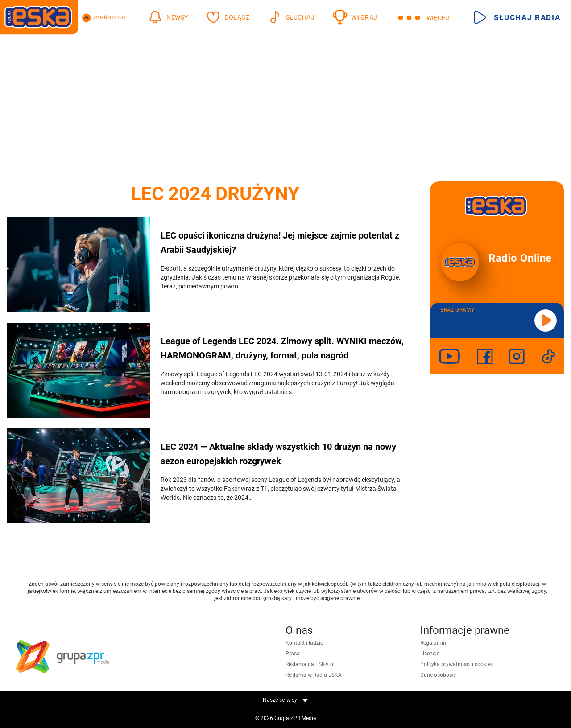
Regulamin (433, 643)
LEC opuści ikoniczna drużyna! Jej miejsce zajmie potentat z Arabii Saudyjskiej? (280, 243)
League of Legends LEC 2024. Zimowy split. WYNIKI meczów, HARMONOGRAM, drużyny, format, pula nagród (282, 348)
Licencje (430, 654)
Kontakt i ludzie (304, 643)
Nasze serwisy (285, 700)
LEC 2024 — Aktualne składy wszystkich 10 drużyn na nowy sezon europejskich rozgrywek (278, 454)
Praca (293, 654)
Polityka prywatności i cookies (457, 664)
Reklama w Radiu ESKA (314, 675)
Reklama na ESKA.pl (310, 664)
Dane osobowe (438, 675)
